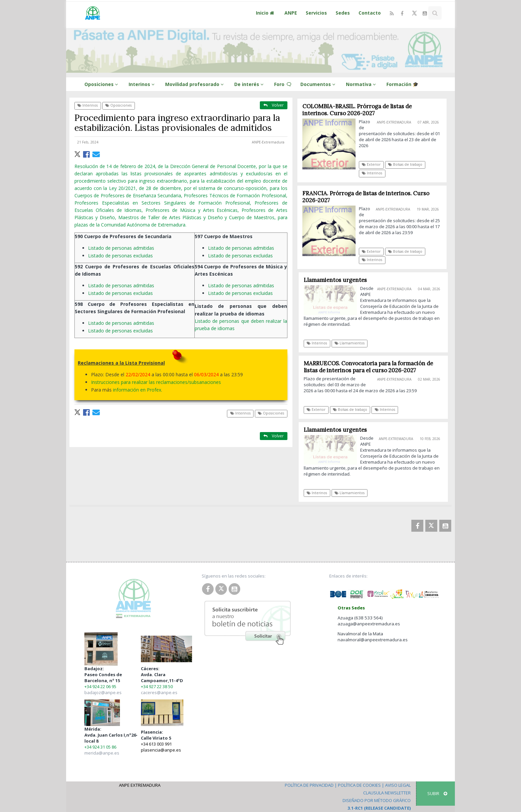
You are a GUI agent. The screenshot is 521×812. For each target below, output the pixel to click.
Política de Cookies (359, 785)
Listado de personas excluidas (122, 256)
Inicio (266, 13)
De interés (250, 84)
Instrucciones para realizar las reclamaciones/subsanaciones (157, 382)
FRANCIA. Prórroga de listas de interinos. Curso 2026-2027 (366, 197)
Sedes (343, 13)
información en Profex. (138, 390)
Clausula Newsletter (387, 793)
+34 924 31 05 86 (100, 747)
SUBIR (437, 793)
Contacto (370, 13)
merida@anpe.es (102, 753)
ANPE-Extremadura (268, 142)
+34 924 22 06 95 (100, 686)
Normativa (362, 84)
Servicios (316, 13)
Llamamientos (353, 343)
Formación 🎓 (402, 84)
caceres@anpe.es (159, 692)
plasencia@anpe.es (161, 750)
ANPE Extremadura (140, 785)
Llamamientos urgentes (338, 280)
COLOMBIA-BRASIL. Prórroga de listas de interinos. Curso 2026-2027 (357, 110)
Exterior (371, 164)
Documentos (319, 84)
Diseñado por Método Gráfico (377, 800)
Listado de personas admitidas (122, 248)
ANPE (291, 13)
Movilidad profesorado (195, 84)
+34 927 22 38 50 (157, 686)
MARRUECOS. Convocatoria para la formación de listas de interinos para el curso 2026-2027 (371, 367)
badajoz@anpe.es (103, 692)
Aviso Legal (398, 785)
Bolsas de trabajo (405, 164)
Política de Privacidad (309, 785)
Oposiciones (102, 84)
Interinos (143, 84)
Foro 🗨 (283, 84)
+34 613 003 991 (156, 744)
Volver (274, 105)
